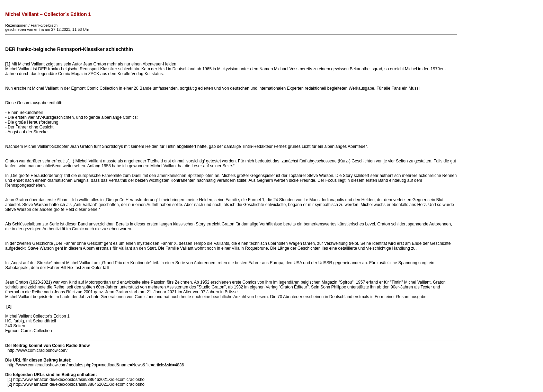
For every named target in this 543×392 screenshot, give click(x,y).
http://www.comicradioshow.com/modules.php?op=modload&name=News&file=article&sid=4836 (96, 365)
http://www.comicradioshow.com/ (38, 350)
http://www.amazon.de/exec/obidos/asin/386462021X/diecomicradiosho (79, 380)
